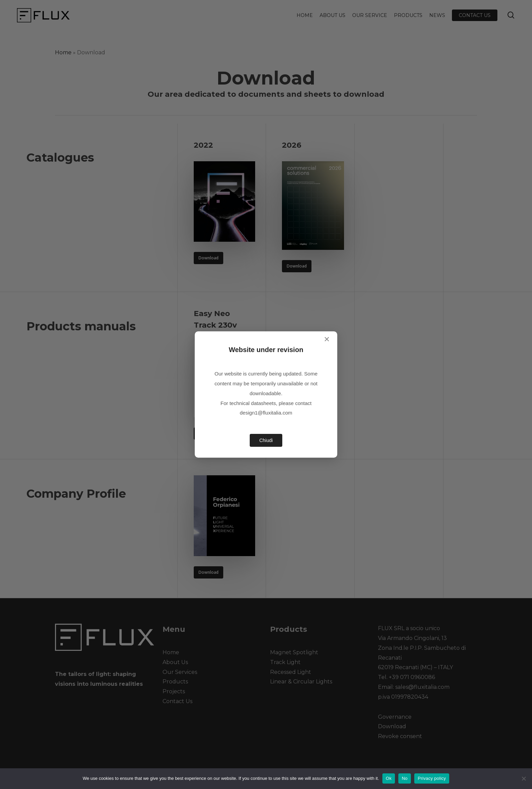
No (405, 778)
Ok (389, 778)
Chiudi (266, 440)
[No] (524, 778)
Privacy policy (432, 778)
